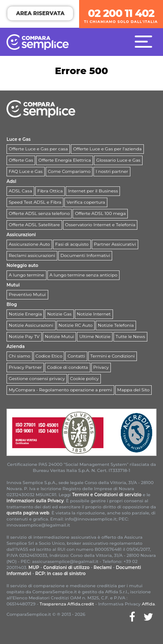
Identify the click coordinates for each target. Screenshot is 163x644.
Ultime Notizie (95, 337)
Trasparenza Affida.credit (67, 604)
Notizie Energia (25, 314)
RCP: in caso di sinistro (60, 574)
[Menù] (146, 41)
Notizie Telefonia (116, 325)
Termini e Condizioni (113, 356)
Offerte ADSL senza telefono (39, 213)
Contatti (76, 356)
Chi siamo (20, 356)
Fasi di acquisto (72, 244)
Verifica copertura (86, 202)
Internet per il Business (93, 191)
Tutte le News (130, 337)
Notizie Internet (94, 314)
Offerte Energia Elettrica (65, 160)
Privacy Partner (25, 367)
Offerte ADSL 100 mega (100, 213)
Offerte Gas (21, 160)
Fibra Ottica (50, 191)
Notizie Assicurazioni (31, 325)
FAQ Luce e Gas (26, 171)
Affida (148, 604)
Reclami (103, 568)
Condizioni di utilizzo (67, 568)
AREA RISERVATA (40, 13)
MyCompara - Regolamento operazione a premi (60, 390)
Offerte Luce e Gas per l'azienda (107, 149)
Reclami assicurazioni (32, 255)
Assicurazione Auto (29, 244)
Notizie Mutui (59, 337)
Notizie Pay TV (24, 337)
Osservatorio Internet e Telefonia (100, 225)
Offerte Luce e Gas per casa (38, 149)
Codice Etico (49, 356)
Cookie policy (84, 379)
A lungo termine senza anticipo (83, 275)
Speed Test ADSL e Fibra (35, 202)
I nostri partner (112, 171)
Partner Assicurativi (115, 244)
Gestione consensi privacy (37, 379)
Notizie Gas (59, 314)
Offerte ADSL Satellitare (34, 225)
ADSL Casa (20, 191)
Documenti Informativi (85, 255)
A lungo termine (27, 275)
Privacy (101, 367)
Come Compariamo (69, 171)
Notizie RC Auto (76, 325)
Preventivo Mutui (27, 294)
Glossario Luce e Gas (118, 160)
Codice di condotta (67, 367)
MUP (34, 568)
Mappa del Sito (134, 390)
